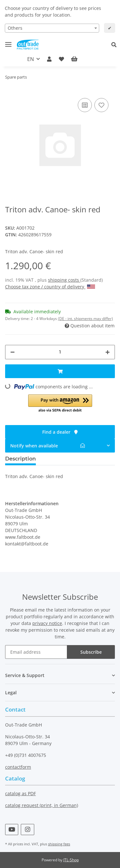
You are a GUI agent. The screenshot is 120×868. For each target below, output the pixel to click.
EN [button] (31, 59)
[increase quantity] (108, 352)
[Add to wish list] (101, 105)
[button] (116, 45)
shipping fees (59, 844)
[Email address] (36, 652)
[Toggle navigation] (8, 42)
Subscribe (91, 652)
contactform (18, 767)
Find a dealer (60, 432)
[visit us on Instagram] (27, 830)
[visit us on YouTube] (12, 830)
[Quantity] (60, 352)
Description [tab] (20, 459)
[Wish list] (61, 59)
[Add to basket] (60, 371)
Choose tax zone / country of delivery (50, 287)
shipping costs (64, 280)
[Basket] (79, 59)
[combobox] (52, 28)
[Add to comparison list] (85, 105)
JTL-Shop (71, 860)
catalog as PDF (20, 793)
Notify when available (48, 446)
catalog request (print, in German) (42, 805)
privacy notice (47, 623)
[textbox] (52, 28)
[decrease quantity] (12, 352)
